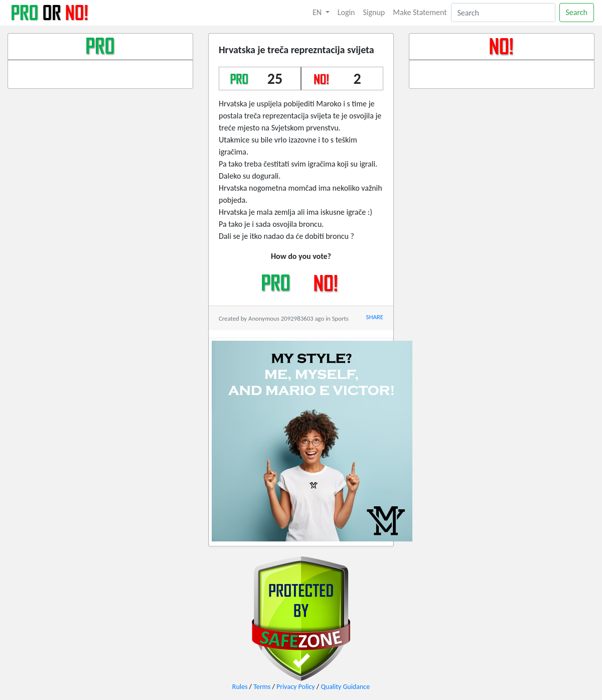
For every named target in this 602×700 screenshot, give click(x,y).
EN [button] (318, 12)
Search (577, 12)
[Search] (503, 13)
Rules (240, 687)
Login (346, 12)
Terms (262, 687)
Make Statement (420, 12)
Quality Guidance (345, 687)
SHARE (375, 317)
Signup (374, 12)
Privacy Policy (296, 687)
